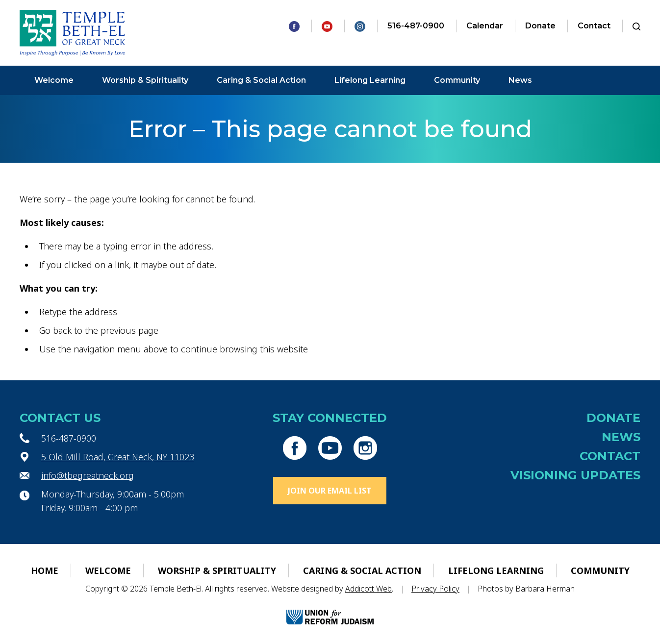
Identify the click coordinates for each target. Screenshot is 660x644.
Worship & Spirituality (145, 80)
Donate (540, 26)
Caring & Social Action (261, 80)
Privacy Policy (435, 589)
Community (457, 80)
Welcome (54, 80)
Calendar (485, 26)
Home (45, 570)
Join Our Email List (330, 491)
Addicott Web (368, 589)
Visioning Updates (575, 475)
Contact (594, 26)
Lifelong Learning (370, 80)
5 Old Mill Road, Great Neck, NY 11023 (118, 457)
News (520, 80)
